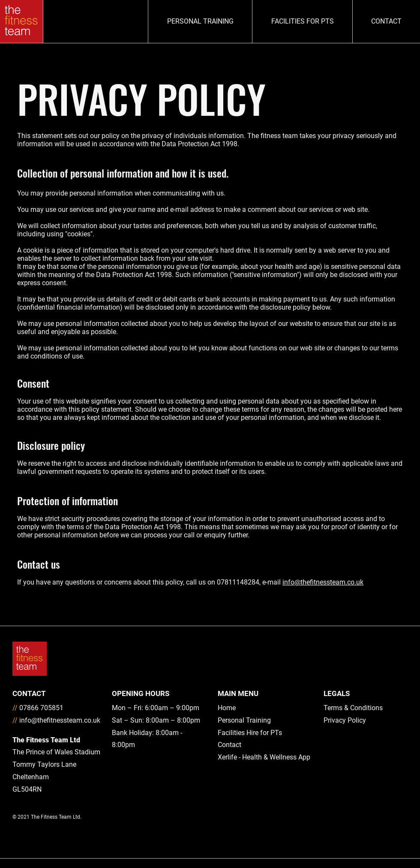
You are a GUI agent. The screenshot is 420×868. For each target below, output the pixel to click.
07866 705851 (41, 708)
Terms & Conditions (353, 708)
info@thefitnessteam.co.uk (323, 582)
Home (227, 708)
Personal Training (244, 720)
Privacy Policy (345, 720)
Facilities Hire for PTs (250, 733)
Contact (229, 745)
